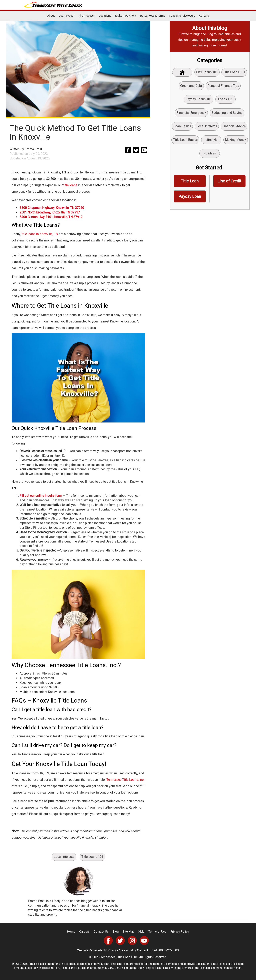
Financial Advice (234, 127)
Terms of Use (156, 932)
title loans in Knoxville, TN (40, 234)
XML (141, 932)
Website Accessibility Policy (97, 950)
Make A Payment (126, 16)
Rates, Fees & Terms (153, 16)
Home (75, 932)
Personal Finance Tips (223, 86)
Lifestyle (211, 141)
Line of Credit (229, 183)
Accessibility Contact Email (138, 950)
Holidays (210, 155)
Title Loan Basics (185, 141)
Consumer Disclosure (182, 16)
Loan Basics (182, 127)
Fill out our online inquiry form (41, 496)
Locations (105, 16)
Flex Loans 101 (207, 72)
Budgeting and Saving (227, 114)
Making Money (236, 141)
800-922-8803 (169, 950)
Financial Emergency (191, 114)
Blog (117, 932)
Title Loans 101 (93, 857)
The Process (87, 16)
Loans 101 (225, 100)
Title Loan (190, 183)
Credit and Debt (191, 86)
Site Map (129, 932)
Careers (204, 16)
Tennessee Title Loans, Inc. (125, 780)
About (51, 16)
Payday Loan (190, 199)
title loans (70, 185)
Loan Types (67, 16)
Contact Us (103, 932)
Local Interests (64, 857)
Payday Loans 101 (198, 100)
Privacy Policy (177, 932)
